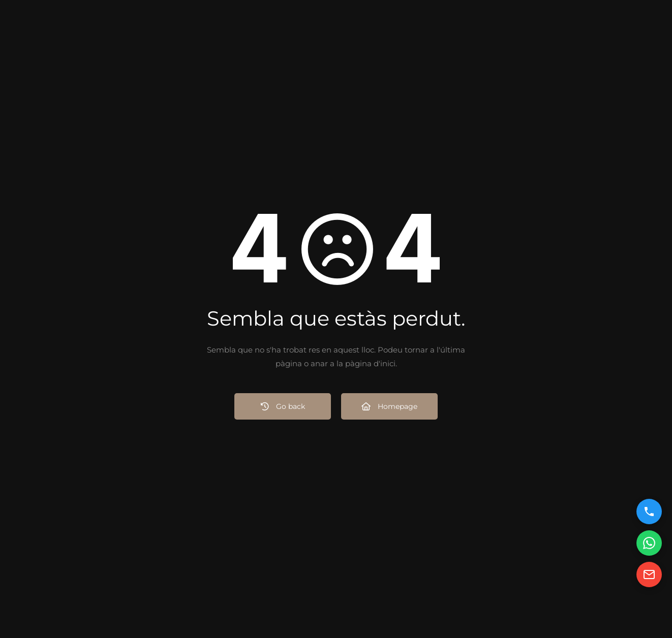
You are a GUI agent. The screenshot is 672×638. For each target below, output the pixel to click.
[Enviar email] (649, 575)
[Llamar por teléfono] (649, 512)
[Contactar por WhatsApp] (649, 543)
